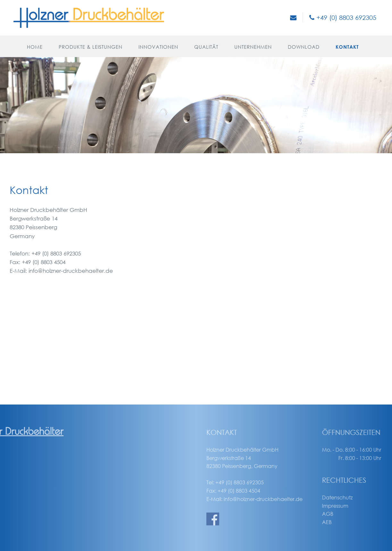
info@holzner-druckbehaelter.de (58, 271)
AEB (348, 522)
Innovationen (158, 47)
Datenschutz (359, 497)
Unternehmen (253, 47)
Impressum (356, 506)
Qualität (206, 47)
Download (304, 47)
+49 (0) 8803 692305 (343, 18)
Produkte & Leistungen (91, 47)
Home (35, 47)
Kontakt (347, 47)
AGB (349, 514)
